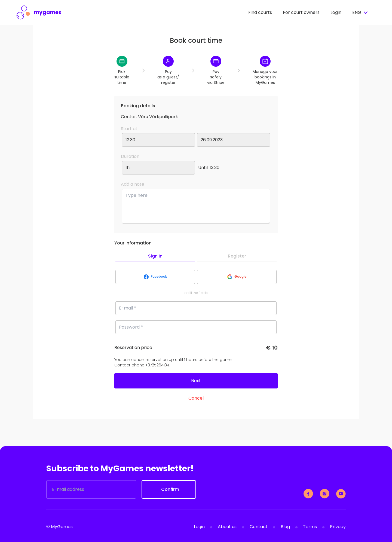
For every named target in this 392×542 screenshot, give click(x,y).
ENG (360, 12)
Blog (285, 527)
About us (227, 527)
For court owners (301, 12)
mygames (39, 13)
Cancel (196, 398)
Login (336, 12)
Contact (259, 527)
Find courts (260, 12)
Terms (310, 527)
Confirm (170, 489)
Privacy (338, 527)
